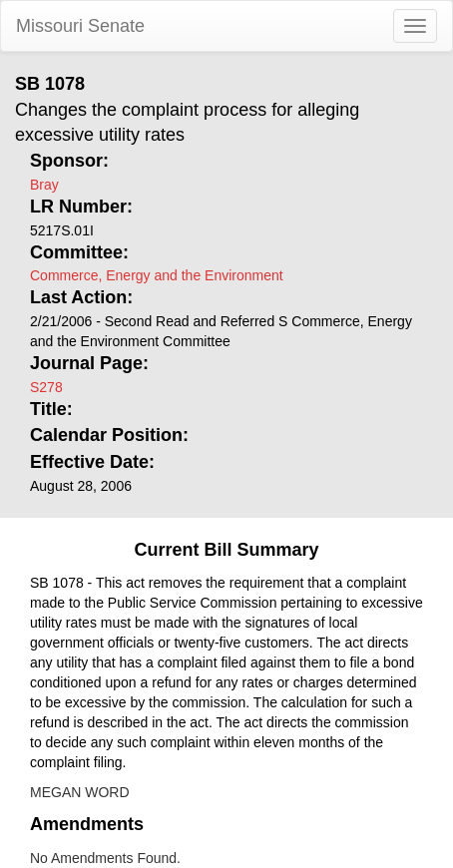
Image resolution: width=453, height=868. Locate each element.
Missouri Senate (80, 26)
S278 (46, 387)
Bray (44, 185)
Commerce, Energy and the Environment (157, 275)
